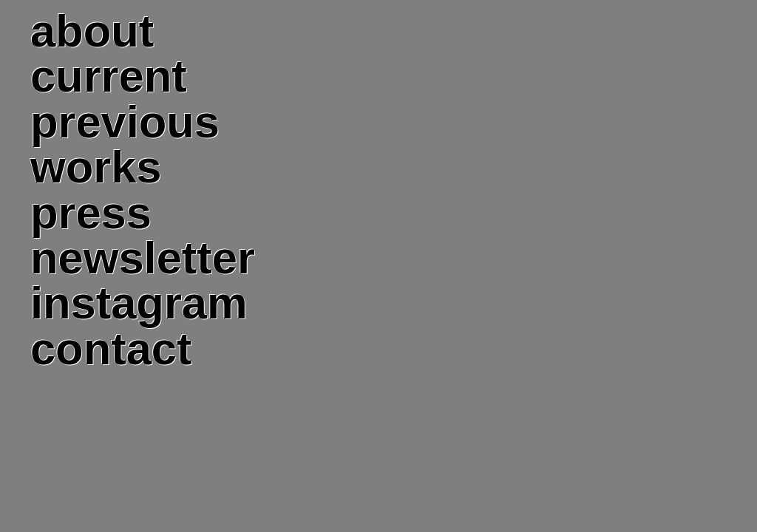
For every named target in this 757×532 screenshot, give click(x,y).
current (109, 76)
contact (111, 348)
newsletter (143, 258)
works (96, 167)
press (91, 212)
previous (125, 122)
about (92, 31)
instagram (139, 303)
